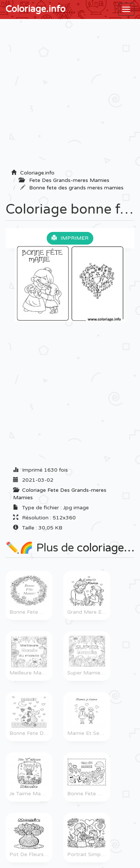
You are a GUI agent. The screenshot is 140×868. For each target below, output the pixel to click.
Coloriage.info (35, 9)
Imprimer (70, 238)
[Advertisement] (70, 96)
